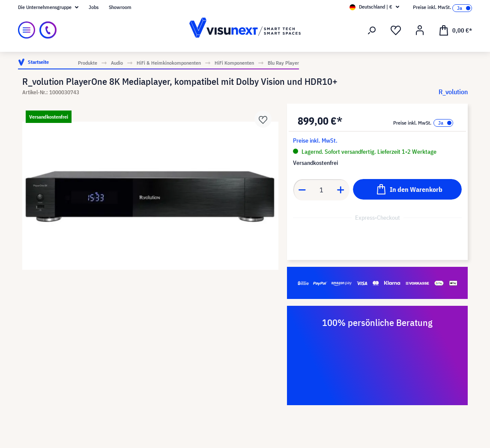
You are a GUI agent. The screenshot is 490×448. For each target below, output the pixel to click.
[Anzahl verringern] (302, 190)
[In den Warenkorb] (407, 189)
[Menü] (27, 30)
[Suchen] (372, 30)
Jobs (94, 7)
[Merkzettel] (396, 30)
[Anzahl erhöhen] (341, 190)
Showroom (120, 7)
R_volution (453, 92)
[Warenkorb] (455, 30)
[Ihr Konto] (420, 30)
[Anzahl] (321, 190)
